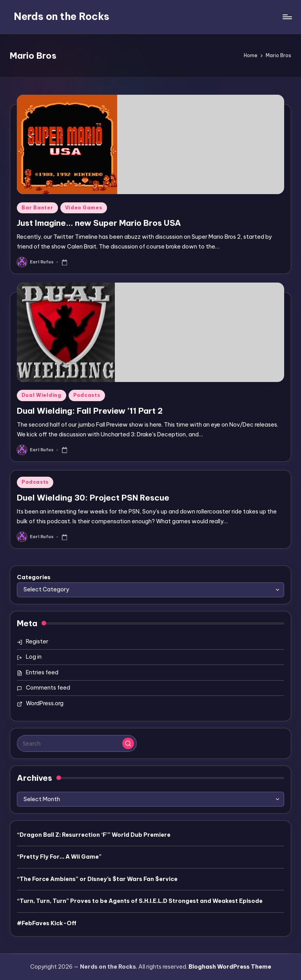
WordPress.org (45, 703)
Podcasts (87, 395)
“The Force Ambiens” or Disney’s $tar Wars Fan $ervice (97, 879)
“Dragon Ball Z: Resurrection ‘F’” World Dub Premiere (94, 835)
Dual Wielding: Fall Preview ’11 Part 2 (90, 411)
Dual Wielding (41, 395)
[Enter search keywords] (77, 743)
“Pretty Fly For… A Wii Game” (59, 857)
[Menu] (287, 17)
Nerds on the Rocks (62, 16)
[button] (128, 744)
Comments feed (48, 688)
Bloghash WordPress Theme (230, 967)
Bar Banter (37, 208)
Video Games (84, 208)
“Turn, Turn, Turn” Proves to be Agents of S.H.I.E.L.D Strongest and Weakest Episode (140, 901)
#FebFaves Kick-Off (47, 923)
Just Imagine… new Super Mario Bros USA (99, 223)
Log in (34, 657)
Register (37, 641)
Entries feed (42, 672)
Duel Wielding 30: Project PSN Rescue (93, 498)
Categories (34, 577)
